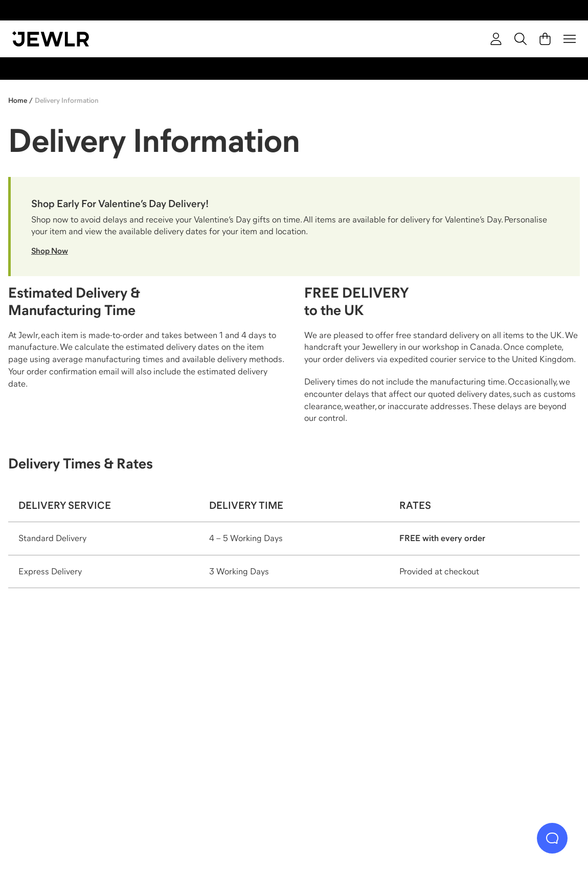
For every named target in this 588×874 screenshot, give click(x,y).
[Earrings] (365, 728)
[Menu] (570, 39)
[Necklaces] (224, 728)
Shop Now (50, 251)
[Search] (521, 39)
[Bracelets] (506, 728)
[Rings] (83, 728)
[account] (496, 39)
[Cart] (545, 39)
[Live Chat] (552, 838)
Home (18, 100)
